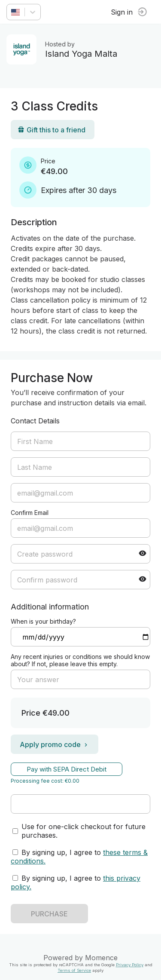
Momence (101, 958)
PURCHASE (49, 914)
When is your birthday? (43, 621)
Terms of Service (74, 970)
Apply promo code (55, 744)
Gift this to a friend (52, 130)
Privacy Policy (130, 965)
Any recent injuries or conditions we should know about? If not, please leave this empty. (80, 660)
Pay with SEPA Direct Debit (67, 769)
